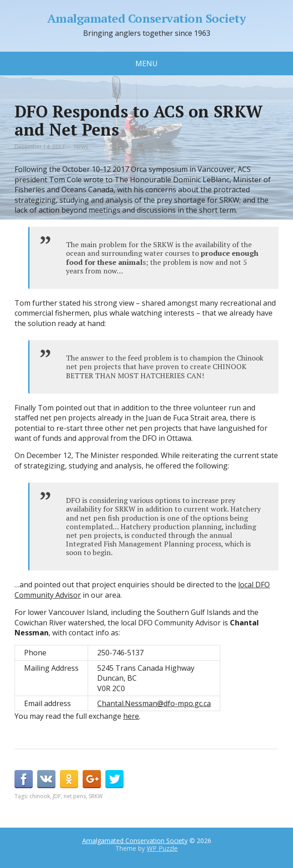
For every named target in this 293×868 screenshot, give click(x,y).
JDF (57, 796)
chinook (40, 796)
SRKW (96, 796)
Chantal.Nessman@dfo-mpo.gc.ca (154, 703)
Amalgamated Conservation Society (146, 19)
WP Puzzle (162, 848)
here (131, 716)
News (81, 147)
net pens (75, 796)
